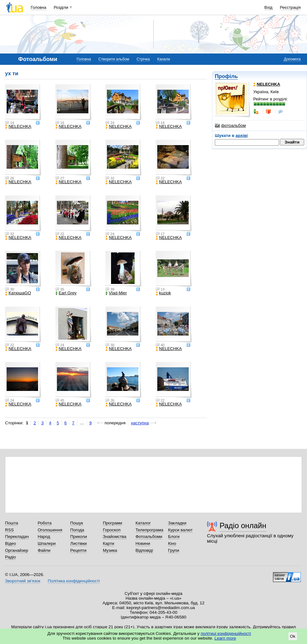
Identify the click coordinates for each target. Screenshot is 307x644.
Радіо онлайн (243, 525)
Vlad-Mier (116, 293)
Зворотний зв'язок (23, 581)
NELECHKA (18, 127)
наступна (140, 423)
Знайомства (115, 537)
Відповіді (144, 550)
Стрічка (143, 59)
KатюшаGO (18, 293)
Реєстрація (290, 7)
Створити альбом (114, 59)
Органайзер (17, 550)
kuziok (163, 293)
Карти (109, 543)
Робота (45, 523)
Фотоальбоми (149, 537)
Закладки (177, 523)
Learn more (225, 638)
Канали (164, 59)
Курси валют (180, 530)
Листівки (78, 543)
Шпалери (47, 543)
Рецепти (78, 550)
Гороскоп (112, 530)
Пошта (11, 523)
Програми (112, 523)
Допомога (292, 59)
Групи (173, 550)
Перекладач (17, 537)
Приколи (78, 537)
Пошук (77, 523)
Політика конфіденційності (74, 581)
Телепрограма (150, 530)
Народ (44, 537)
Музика (110, 550)
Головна (39, 7)
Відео (11, 543)
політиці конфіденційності (226, 633)
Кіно (172, 543)
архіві (242, 136)
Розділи (61, 7)
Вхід (269, 7)
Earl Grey (66, 293)
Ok (293, 636)
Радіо (10, 557)
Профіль (226, 76)
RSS (9, 530)
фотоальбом (230, 126)
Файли (44, 550)
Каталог (143, 523)
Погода (77, 530)
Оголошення (50, 530)
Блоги (174, 537)
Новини (143, 543)
